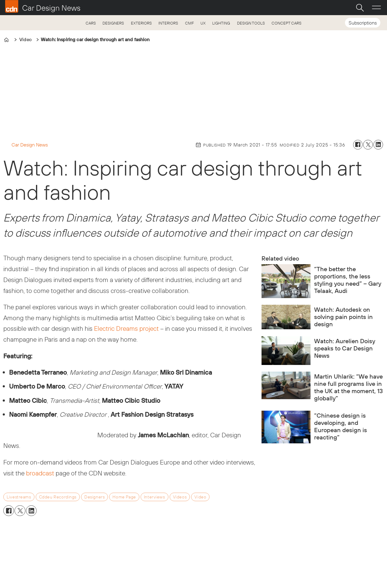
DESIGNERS (113, 23)
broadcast (40, 473)
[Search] (360, 8)
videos (180, 497)
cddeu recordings (58, 497)
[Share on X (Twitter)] (368, 145)
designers (94, 497)
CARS (91, 23)
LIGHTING (221, 23)
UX (203, 23)
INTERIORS (168, 23)
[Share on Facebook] (358, 145)
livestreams (19, 497)
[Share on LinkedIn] (378, 145)
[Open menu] (376, 8)
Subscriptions (363, 23)
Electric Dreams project (126, 328)
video (200, 497)
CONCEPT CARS (286, 23)
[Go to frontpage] (43, 6)
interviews (154, 497)
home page (124, 497)
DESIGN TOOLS (251, 23)
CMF (189, 23)
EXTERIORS (141, 23)
